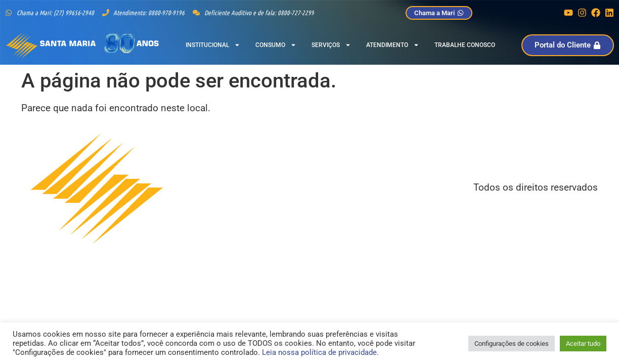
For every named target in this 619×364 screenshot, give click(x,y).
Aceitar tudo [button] (583, 344)
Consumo (276, 45)
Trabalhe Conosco (465, 45)
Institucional (213, 45)
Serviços (331, 45)
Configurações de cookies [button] (512, 344)
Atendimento (393, 45)
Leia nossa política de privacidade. (320, 352)
